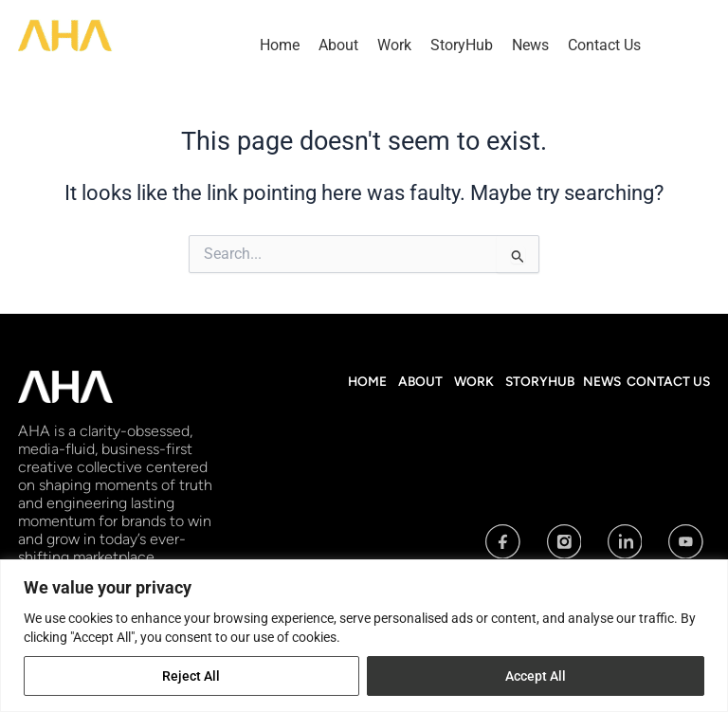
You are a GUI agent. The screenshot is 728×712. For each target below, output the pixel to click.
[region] (364, 636)
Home (280, 45)
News (530, 45)
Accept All (536, 676)
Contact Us (604, 45)
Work (394, 45)
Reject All (191, 676)
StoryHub (462, 45)
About (338, 45)
